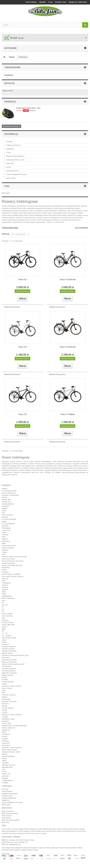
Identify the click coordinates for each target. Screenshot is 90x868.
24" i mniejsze (7, 636)
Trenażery (5, 763)
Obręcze (5, 579)
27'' (3, 607)
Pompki (4, 737)
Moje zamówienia (8, 811)
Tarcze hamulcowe (8, 559)
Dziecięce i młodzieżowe (10, 495)
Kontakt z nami (61, 2)
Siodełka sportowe (8, 649)
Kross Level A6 (57, 831)
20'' (3, 611)
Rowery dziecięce (30, 829)
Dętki (4, 629)
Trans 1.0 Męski (68, 414)
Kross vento (35, 833)
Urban (4, 510)
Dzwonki (5, 679)
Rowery (4, 489)
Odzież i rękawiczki (9, 728)
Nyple (4, 592)
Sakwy (4, 761)
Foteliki (4, 684)
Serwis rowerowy (62, 829)
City (3, 513)
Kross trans (27, 833)
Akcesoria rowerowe (9, 668)
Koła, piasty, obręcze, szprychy (13, 576)
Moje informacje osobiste (11, 820)
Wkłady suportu (7, 653)
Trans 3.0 (23, 414)
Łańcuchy (5, 572)
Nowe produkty (7, 791)
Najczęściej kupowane (10, 794)
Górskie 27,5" (7, 502)
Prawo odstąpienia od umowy (16, 174)
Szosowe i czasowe (9, 695)
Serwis (8, 167)
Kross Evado (67, 831)
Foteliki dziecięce (8, 682)
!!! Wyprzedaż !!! (8, 780)
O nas (50, 2)
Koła (3, 600)
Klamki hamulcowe (8, 563)
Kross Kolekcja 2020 (9, 491)
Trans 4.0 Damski (67, 279)
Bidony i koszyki (7, 675)
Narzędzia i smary (8, 719)
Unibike (54, 829)
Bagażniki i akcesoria (9, 673)
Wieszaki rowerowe (9, 765)
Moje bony (5, 822)
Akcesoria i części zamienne (12, 686)
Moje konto (7, 808)
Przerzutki (5, 644)
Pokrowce (5, 741)
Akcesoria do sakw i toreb (11, 752)
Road (4, 537)
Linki (3, 618)
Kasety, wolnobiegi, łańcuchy (12, 565)
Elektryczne (6, 541)
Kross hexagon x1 (12, 831)
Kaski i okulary (7, 688)
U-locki (4, 772)
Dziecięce (5, 526)
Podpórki (5, 739)
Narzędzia (5, 721)
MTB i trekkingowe (8, 598)
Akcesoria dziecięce (9, 671)
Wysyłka (43, 2)
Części (21, 829)
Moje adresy (6, 818)
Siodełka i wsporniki (9, 647)
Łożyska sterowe (8, 622)
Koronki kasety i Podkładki (11, 574)
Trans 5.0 (23, 279)
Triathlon (5, 539)
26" (3, 603)
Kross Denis (36, 831)
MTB (3, 581)
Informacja (11, 134)
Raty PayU (10, 163)
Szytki (4, 640)
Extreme (5, 585)
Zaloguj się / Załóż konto (78, 2)
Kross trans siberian (15, 833)
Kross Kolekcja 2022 (9, 546)
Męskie (4, 521)
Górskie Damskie (8, 504)
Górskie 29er (6, 500)
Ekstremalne (6, 699)
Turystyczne (9, 75)
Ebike (4, 543)
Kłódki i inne (6, 774)
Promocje (10, 102)
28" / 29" (5, 605)
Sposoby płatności (12, 171)
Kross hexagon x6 (25, 831)
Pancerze (5, 620)
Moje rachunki (7, 816)
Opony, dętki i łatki (8, 625)
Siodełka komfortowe (9, 651)
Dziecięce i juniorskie (9, 701)
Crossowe (5, 506)
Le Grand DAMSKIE (9, 519)
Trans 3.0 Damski (67, 347)
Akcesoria (5, 704)
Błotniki (4, 677)
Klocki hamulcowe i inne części (13, 561)
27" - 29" (5, 633)
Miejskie (5, 508)
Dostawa (9, 141)
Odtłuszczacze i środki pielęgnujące (14, 726)
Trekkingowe (6, 528)
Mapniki (5, 754)
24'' (3, 609)
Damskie (5, 517)
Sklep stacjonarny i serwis (15, 160)
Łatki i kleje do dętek (9, 638)
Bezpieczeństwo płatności (15, 156)
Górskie (5, 497)
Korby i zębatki (7, 614)
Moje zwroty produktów (10, 813)
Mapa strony (6, 805)
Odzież (4, 732)
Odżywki (5, 778)
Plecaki (4, 758)
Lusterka (5, 717)
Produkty (5, 783)
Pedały (4, 642)
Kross (4, 829)
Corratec (39, 829)
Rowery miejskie (79, 829)
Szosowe (5, 535)
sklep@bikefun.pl (15, 844)
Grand (71, 829)
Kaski (4, 690)
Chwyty (4, 552)
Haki (3, 554)
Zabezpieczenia (7, 767)
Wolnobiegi (6, 568)
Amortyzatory (6, 666)
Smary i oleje (6, 723)
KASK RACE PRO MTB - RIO (28, 108)
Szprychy (5, 589)
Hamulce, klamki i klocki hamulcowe (14, 557)
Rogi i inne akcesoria (9, 662)
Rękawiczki (6, 730)
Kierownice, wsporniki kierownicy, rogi (15, 655)
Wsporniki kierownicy (9, 660)
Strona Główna (31, 2)
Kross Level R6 (46, 831)
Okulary (5, 706)
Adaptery (5, 550)
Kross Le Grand (7, 515)
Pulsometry (6, 743)
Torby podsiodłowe (8, 756)
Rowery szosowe (12, 829)
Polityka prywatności (13, 145)
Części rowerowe (8, 548)
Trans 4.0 (23, 347)
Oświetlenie (6, 734)
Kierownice (6, 658)
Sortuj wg (5, 234)
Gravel (4, 532)
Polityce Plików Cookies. (30, 850)
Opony (4, 627)
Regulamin (10, 149)
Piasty (4, 594)
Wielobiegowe (7, 596)
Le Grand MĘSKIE (8, 524)
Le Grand (43, 833)
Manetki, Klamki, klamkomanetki (13, 664)
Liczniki (4, 710)
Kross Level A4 (76, 831)
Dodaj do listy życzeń (12, 307)
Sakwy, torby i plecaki (9, 750)
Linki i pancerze (7, 616)
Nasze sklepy (11, 178)
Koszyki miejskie (8, 708)
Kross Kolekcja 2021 (9, 493)
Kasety (4, 570)
